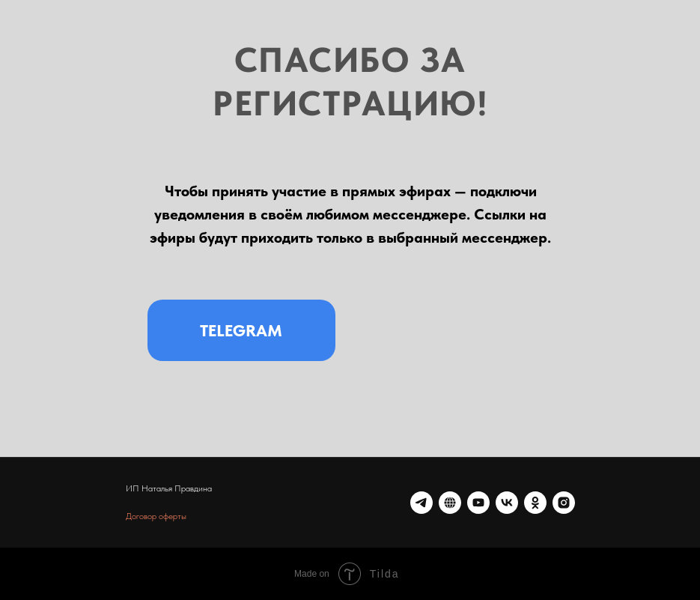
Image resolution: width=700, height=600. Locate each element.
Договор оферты (156, 516)
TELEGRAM (241, 330)
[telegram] (421, 503)
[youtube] (478, 503)
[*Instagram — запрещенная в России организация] (564, 503)
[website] (450, 503)
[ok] (535, 503)
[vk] (507, 503)
